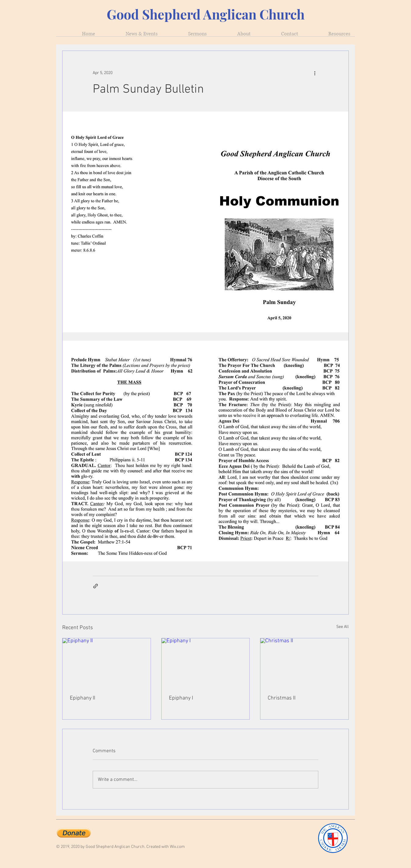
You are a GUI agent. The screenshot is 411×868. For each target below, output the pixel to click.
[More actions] (315, 73)
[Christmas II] (304, 663)
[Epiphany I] (206, 663)
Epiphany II (82, 698)
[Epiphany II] (107, 663)
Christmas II (282, 698)
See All (343, 627)
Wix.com (177, 847)
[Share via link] (96, 586)
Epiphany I (181, 698)
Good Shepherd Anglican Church (206, 14)
